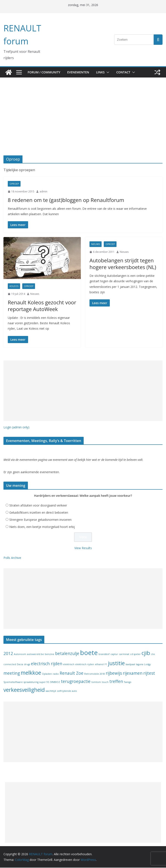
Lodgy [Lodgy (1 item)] (147, 665)
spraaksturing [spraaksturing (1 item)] (31, 682)
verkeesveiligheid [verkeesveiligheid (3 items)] (24, 690)
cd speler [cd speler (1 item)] (135, 655)
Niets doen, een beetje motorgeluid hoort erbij (42, 527)
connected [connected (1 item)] (10, 665)
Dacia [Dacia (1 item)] (20, 665)
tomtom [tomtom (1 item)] (96, 682)
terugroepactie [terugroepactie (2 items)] (76, 682)
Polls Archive (12, 558)
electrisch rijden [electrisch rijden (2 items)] (47, 664)
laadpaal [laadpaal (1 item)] (130, 665)
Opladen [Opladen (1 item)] (47, 674)
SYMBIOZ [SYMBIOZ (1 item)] (55, 682)
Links (104, 72)
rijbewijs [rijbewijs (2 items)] (114, 674)
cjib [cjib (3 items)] (146, 653)
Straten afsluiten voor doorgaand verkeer (38, 506)
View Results (83, 548)
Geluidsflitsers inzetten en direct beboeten (39, 513)
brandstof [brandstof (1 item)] (104, 655)
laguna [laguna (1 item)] (140, 665)
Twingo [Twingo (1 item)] (128, 682)
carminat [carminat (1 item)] (124, 655)
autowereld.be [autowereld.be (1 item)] (35, 655)
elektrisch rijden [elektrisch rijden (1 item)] (85, 665)
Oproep (14, 184)
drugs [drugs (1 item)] (27, 665)
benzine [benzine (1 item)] (49, 655)
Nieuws (35, 294)
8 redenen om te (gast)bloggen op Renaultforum (58, 200)
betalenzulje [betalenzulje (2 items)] (67, 654)
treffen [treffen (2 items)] (116, 682)
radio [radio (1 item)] (56, 674)
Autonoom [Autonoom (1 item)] (20, 655)
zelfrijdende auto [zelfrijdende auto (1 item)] (67, 691)
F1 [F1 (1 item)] (106, 665)
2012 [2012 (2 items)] (8, 654)
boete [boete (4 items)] (89, 653)
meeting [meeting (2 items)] (12, 674)
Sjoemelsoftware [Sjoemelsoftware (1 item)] (13, 682)
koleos (14, 286)
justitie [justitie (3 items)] (116, 664)
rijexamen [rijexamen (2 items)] (133, 674)
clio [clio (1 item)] (153, 655)
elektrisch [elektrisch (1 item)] (69, 665)
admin (43, 191)
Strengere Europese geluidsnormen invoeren (40, 520)
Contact (128, 72)
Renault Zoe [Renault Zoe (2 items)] (72, 674)
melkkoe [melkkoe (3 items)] (31, 673)
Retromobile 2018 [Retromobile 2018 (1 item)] (95, 674)
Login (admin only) (16, 427)
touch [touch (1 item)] (105, 682)
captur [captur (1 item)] (114, 655)
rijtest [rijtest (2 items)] (149, 674)
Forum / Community (45, 72)
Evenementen (80, 72)
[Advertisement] (83, 123)
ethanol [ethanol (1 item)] (99, 665)
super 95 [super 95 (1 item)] (44, 682)
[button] (111, 72)
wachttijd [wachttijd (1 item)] (51, 691)
